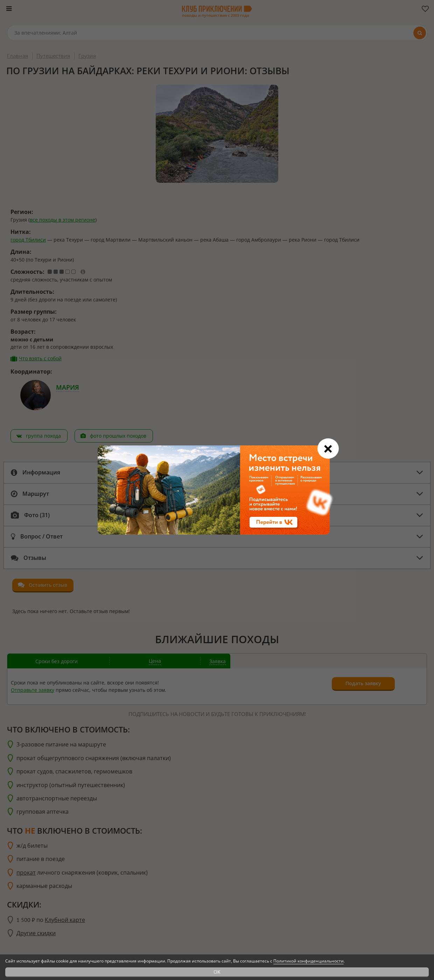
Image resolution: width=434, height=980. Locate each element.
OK (217, 972)
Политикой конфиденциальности (309, 961)
